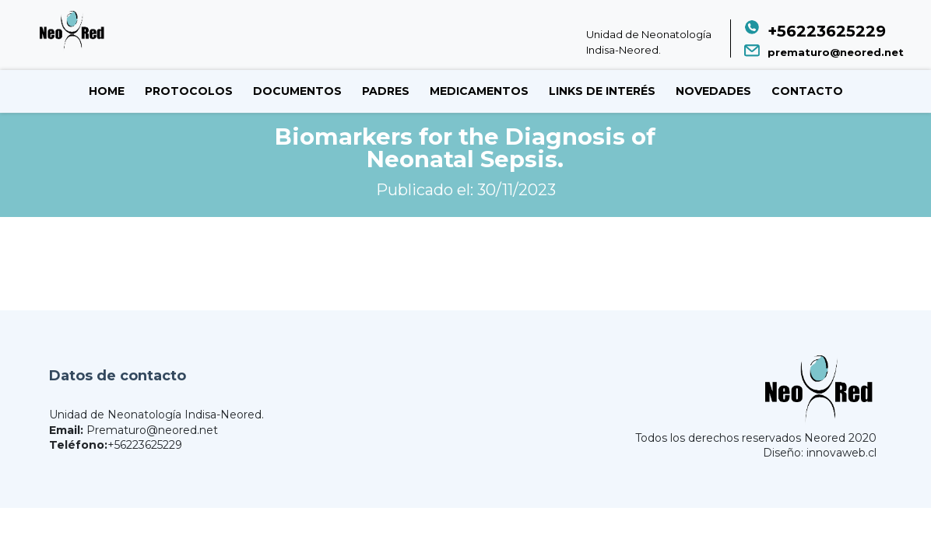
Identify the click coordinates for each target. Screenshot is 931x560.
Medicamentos (479, 91)
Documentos (297, 91)
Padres (386, 91)
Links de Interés (602, 91)
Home (107, 91)
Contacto (807, 91)
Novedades (713, 91)
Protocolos (189, 91)
